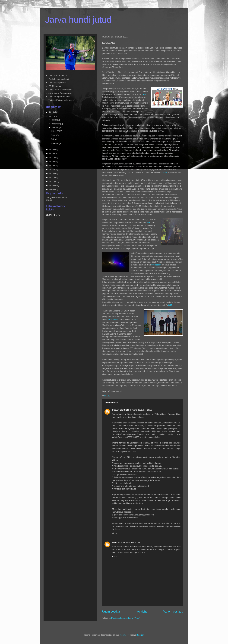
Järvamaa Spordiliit (57, 82)
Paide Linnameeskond (59, 79)
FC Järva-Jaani (55, 86)
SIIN (144, 94)
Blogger (140, 635)
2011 (52, 181)
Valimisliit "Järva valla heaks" (62, 100)
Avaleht (142, 612)
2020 (52, 149)
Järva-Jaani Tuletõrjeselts (60, 90)
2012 (52, 177)
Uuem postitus (111, 612)
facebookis (113, 319)
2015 (52, 165)
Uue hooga (56, 143)
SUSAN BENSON (120, 410)
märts (54, 120)
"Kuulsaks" (156, 265)
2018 (52, 153)
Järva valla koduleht (58, 75)
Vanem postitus (173, 612)
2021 (52, 116)
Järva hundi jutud (78, 20)
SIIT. (149, 223)
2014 (52, 169)
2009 (52, 189)
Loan (115, 542)
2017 (52, 157)
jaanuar (55, 128)
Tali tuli (54, 139)
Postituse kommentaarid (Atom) (126, 618)
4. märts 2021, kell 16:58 (141, 410)
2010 (52, 185)
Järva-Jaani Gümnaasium (60, 93)
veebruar (56, 124)
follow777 (124, 635)
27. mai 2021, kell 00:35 (129, 542)
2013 (52, 173)
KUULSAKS (56, 131)
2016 (52, 161)
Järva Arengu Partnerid (59, 97)
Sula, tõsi (55, 135)
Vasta (115, 533)
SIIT (170, 305)
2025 (52, 112)
